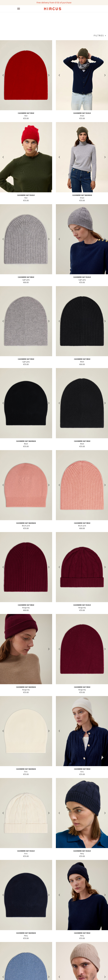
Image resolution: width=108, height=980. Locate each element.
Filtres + (100, 35)
